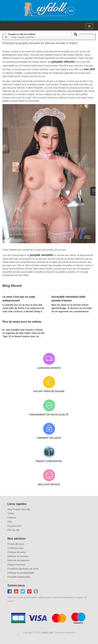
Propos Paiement (16, 565)
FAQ (10, 522)
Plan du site (13, 530)
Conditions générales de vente (23, 569)
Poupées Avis (14, 526)
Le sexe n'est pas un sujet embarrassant (19, 298)
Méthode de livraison (18, 556)
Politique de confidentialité (21, 573)
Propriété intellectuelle (19, 577)
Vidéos (11, 513)
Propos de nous (15, 544)
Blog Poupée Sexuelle (23, 37)
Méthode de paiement (19, 560)
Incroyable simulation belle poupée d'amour (68, 298)
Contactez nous (15, 548)
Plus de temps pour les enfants (22, 322)
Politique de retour (17, 552)
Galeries (12, 518)
